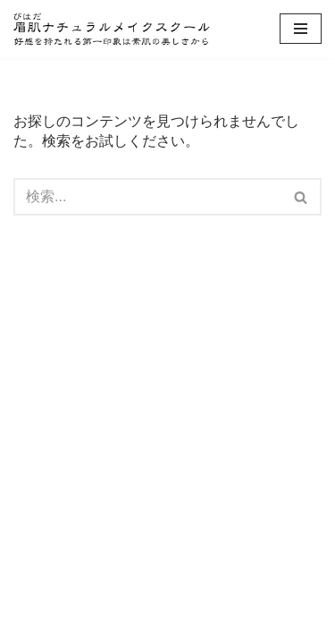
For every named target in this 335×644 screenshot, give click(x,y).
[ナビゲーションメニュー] (301, 29)
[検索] (147, 197)
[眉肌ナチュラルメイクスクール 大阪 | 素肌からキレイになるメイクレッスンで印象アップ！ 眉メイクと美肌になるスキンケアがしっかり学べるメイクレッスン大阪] (112, 29)
